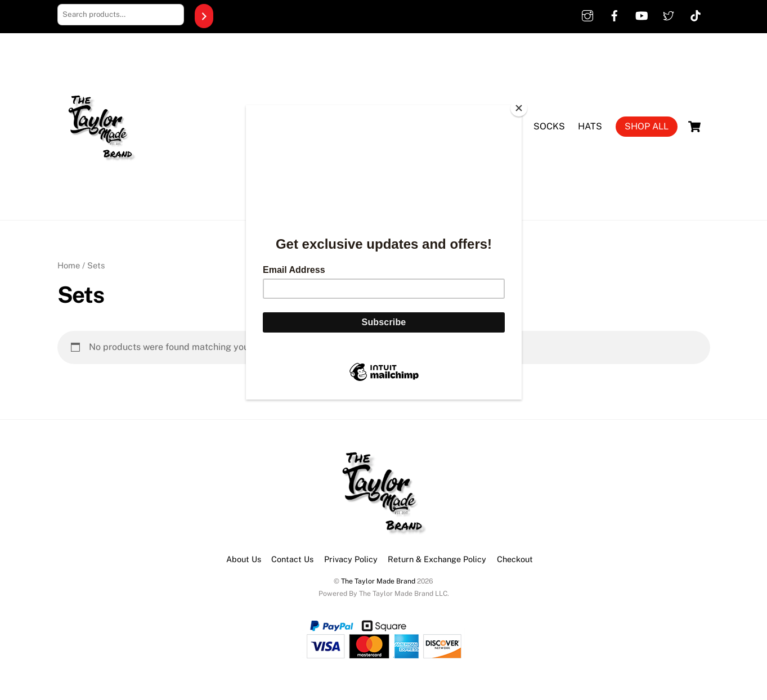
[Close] (519, 108)
